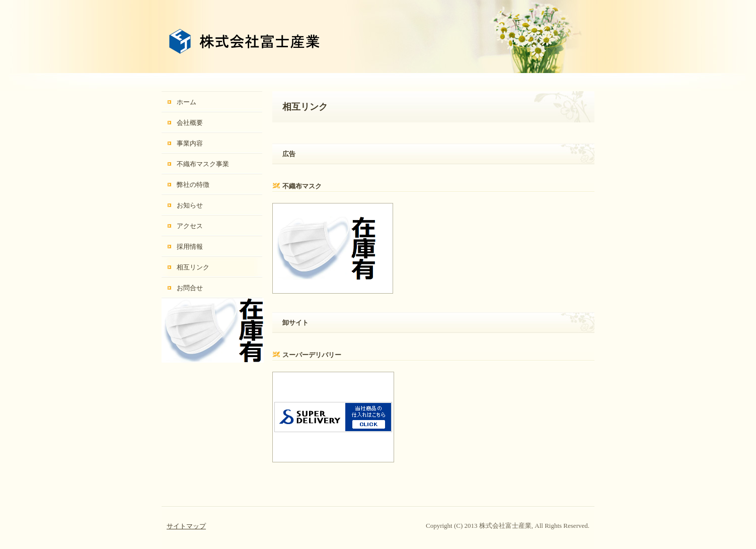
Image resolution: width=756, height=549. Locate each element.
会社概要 (190, 123)
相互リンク (193, 267)
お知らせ (190, 205)
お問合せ (190, 288)
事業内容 (190, 143)
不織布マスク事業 (203, 164)
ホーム (186, 102)
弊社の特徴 (193, 185)
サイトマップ (186, 526)
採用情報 (190, 247)
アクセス (190, 226)
